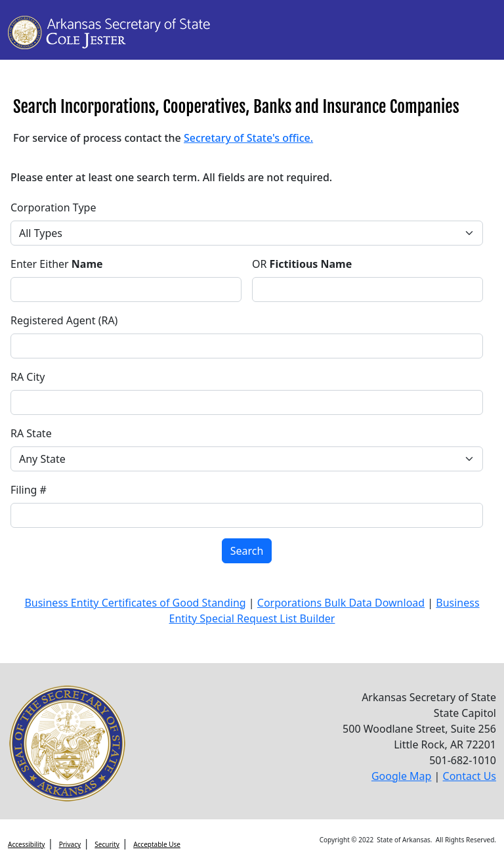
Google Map (402, 776)
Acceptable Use (157, 844)
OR (302, 264)
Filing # (29, 490)
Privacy (70, 844)
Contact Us (470, 776)
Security (107, 844)
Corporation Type (53, 207)
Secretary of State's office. (248, 138)
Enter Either (57, 264)
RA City (28, 377)
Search (247, 551)
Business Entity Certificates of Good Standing (135, 603)
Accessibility (26, 844)
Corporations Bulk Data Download (341, 603)
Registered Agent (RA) (64, 320)
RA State (31, 433)
